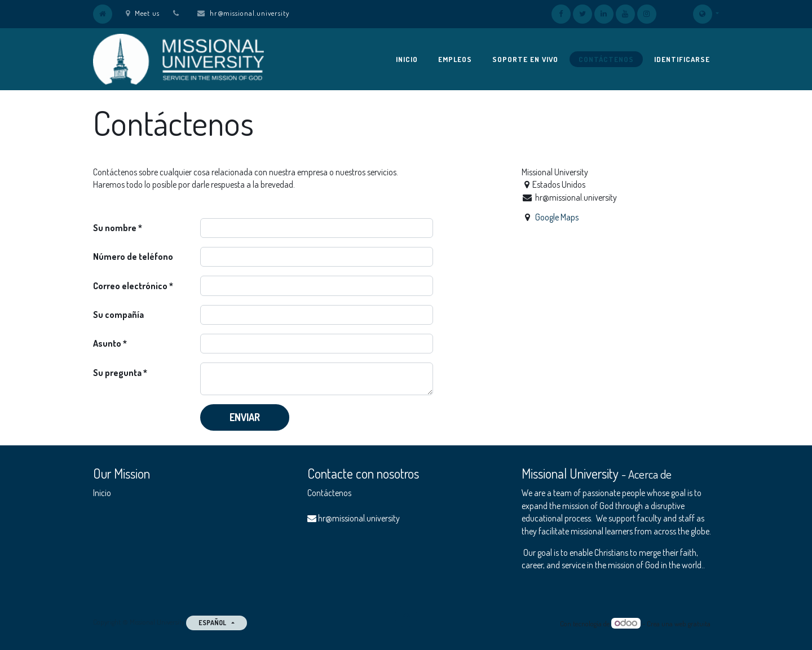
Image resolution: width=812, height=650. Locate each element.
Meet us (143, 13)
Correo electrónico (130, 286)
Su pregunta (117, 373)
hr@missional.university (250, 13)
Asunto (107, 343)
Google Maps (557, 217)
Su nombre (115, 228)
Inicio (102, 493)
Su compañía (118, 315)
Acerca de (650, 474)
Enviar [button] (245, 417)
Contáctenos (329, 493)
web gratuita (692, 624)
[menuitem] (407, 59)
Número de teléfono (133, 257)
